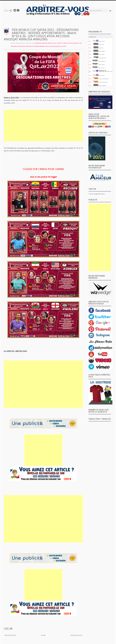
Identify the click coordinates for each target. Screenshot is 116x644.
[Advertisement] (43, 126)
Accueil (43, 635)
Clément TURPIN (62, 43)
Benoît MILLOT (52, 43)
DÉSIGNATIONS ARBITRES (24, 46)
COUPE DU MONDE (73, 43)
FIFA (33, 46)
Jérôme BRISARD (40, 46)
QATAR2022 (58, 46)
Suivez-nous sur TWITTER (15, 10)
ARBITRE (45, 43)
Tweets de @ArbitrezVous (97, 194)
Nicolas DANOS (50, 46)
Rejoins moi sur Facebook (18, 10)
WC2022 (64, 46)
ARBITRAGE (38, 43)
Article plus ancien (76, 635)
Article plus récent (10, 635)
